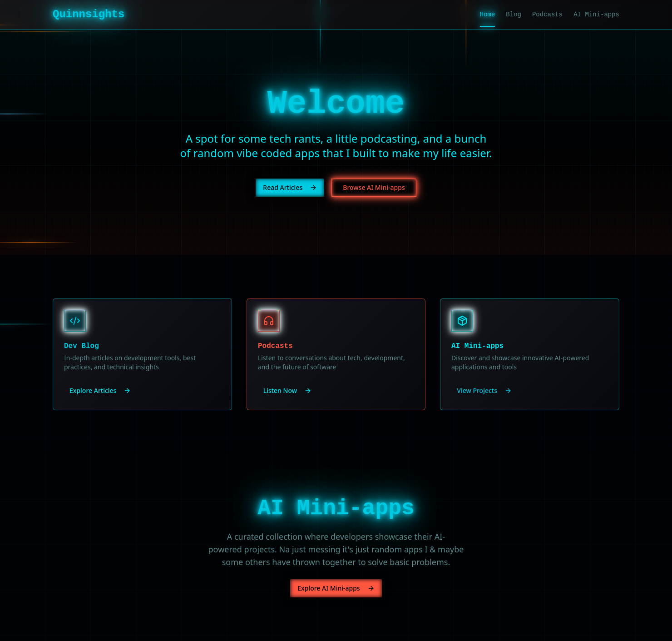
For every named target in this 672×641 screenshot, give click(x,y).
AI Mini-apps (596, 15)
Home (488, 15)
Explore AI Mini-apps (336, 588)
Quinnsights (89, 14)
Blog (514, 15)
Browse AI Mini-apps (374, 187)
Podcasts (547, 15)
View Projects (484, 390)
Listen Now (287, 390)
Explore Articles (100, 390)
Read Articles (290, 187)
